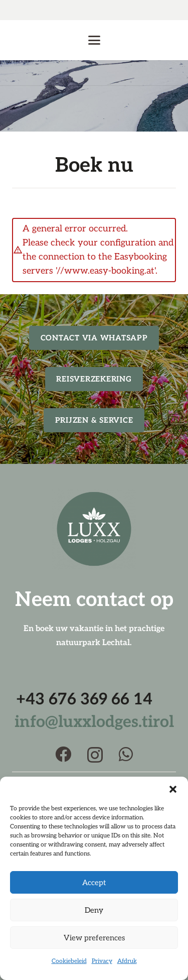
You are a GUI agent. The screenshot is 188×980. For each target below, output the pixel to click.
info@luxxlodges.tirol (94, 722)
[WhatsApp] (126, 754)
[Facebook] (63, 754)
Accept (94, 883)
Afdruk (127, 961)
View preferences (94, 938)
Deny (94, 910)
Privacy (102, 961)
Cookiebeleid (69, 961)
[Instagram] (95, 755)
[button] (173, 789)
